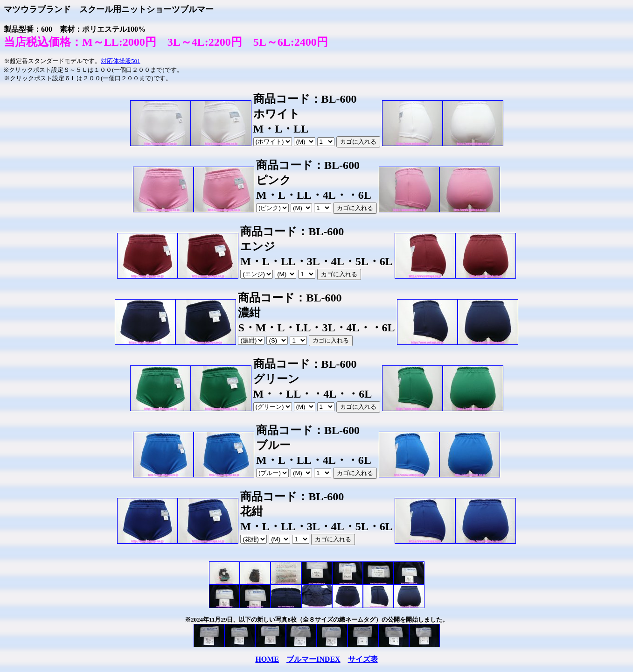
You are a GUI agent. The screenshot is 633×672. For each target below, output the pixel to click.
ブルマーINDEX (313, 659)
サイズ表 (363, 659)
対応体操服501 (121, 61)
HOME (267, 659)
